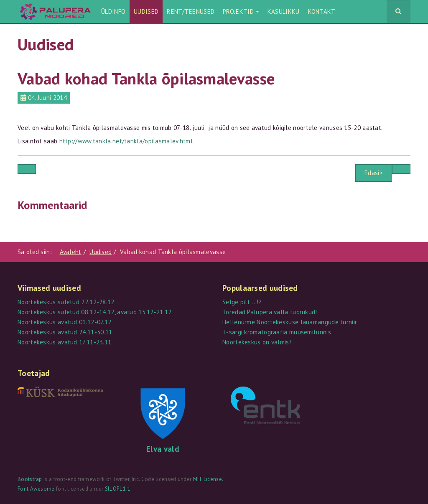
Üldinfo (113, 11)
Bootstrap (30, 479)
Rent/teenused (191, 11)
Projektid (241, 11)
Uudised (146, 11)
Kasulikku (284, 11)
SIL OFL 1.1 (118, 489)
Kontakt (322, 11)
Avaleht (71, 252)
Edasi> (374, 173)
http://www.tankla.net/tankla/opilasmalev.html (126, 141)
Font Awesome (36, 489)
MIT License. (208, 479)
